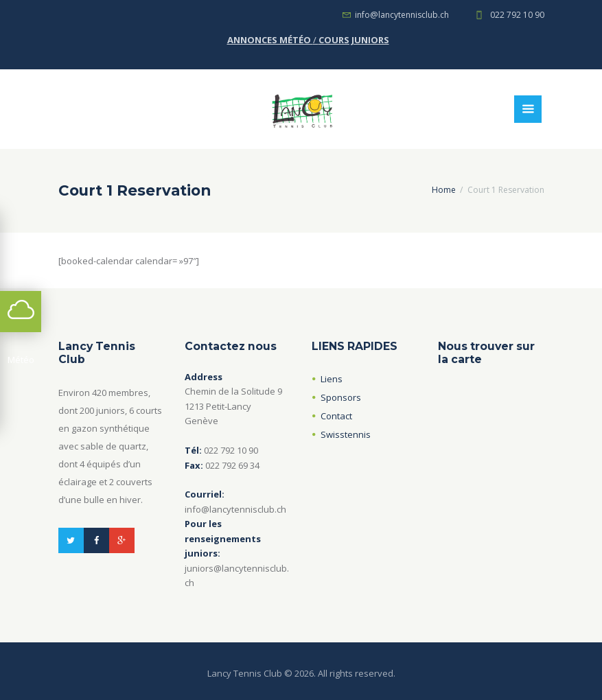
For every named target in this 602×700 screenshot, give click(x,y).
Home (444, 190)
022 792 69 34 (232, 465)
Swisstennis (346, 434)
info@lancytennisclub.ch (402, 15)
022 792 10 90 (517, 15)
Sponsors (341, 397)
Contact (336, 416)
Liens (332, 379)
